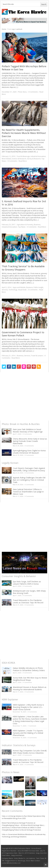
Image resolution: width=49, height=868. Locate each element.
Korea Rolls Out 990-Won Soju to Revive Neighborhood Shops (30, 679)
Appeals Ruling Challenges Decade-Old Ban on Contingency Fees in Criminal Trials (29, 480)
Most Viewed (7, 159)
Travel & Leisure (37, 356)
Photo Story (22, 92)
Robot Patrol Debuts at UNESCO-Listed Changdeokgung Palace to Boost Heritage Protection (21, 829)
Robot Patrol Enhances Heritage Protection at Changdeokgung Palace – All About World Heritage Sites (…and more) (24, 825)
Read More (23, 161)
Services (5, 290)
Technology (13, 290)
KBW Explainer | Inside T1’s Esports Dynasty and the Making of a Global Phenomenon (28, 733)
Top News (21, 227)
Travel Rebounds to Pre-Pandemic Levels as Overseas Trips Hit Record (28, 601)
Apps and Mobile (19, 287)
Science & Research (19, 159)
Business (37, 225)
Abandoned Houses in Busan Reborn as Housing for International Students (30, 688)
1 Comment (32, 726)
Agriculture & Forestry (25, 225)
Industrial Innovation (38, 156)
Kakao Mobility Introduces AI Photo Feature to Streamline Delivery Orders (29, 669)
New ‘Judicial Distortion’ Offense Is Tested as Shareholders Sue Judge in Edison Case (28, 492)
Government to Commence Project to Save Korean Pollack (23, 334)
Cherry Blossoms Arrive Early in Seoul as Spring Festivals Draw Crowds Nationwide (30, 441)
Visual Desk (22, 290)
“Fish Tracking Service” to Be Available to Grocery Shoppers (23, 268)
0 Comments (27, 434)
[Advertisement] (24, 396)
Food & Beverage (23, 156)
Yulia (4, 816)
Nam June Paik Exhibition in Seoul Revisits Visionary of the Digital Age (28, 431)
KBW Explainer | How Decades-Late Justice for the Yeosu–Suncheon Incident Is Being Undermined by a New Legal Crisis (30, 720)
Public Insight (38, 287)
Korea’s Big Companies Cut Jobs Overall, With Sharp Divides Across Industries (30, 752)
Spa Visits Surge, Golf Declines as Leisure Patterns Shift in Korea (27, 583)
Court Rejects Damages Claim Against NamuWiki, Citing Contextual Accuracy (29, 469)
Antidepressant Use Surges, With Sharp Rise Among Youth (29, 592)
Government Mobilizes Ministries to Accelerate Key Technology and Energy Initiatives (24, 836)
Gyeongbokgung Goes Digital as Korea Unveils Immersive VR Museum (29, 452)
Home (4, 29)
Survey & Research (34, 159)
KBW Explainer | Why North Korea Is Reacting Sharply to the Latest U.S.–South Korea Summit (28, 707)
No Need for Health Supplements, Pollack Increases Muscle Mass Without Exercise (24, 133)
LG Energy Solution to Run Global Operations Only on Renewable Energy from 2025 (23, 817)
